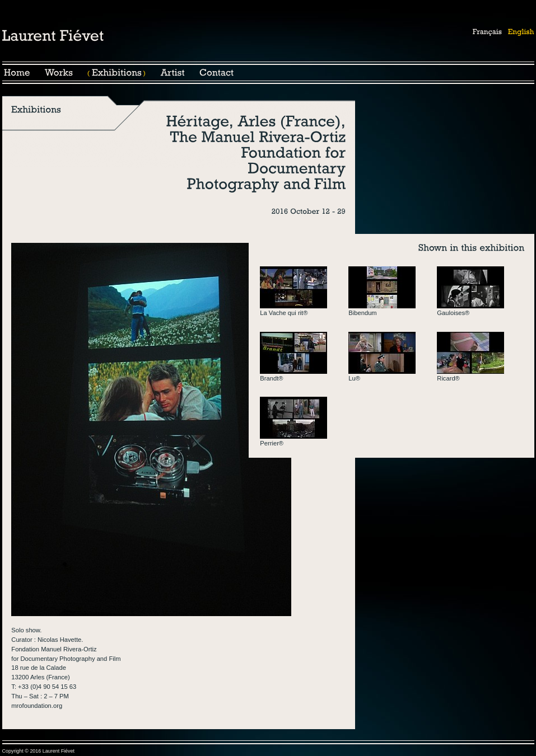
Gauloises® (453, 313)
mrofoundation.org (37, 706)
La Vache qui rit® (284, 313)
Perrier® (272, 443)
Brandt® (271, 378)
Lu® (354, 378)
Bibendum (362, 313)
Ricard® (448, 378)
